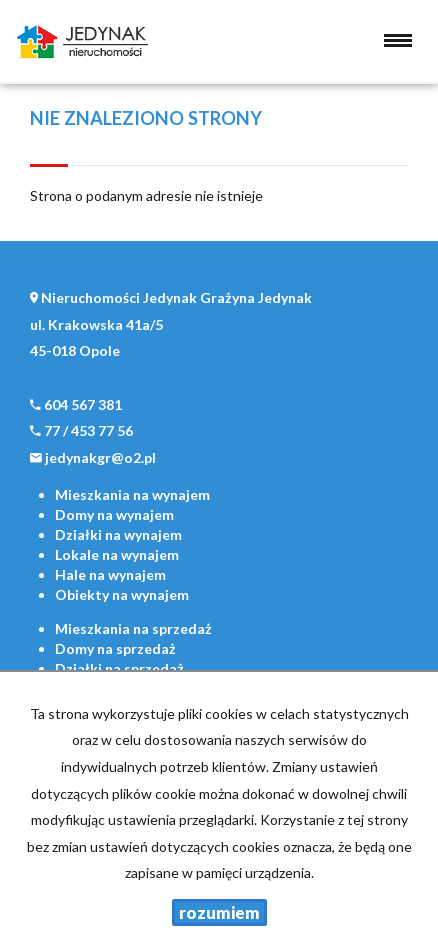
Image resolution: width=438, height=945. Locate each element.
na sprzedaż (133, 628)
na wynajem (132, 494)
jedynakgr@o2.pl (100, 457)
